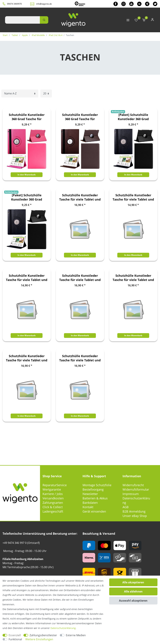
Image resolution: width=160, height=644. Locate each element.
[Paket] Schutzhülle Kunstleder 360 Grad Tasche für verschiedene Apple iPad (133, 117)
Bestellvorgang (93, 489)
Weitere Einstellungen (39, 639)
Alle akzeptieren (133, 582)
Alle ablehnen (133, 591)
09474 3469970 (14, 4)
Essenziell (15, 635)
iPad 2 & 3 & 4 (55, 35)
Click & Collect (53, 507)
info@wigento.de (44, 4)
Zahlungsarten (53, 503)
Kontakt (88, 507)
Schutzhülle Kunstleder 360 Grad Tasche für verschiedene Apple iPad (27, 117)
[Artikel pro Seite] (46, 94)
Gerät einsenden (94, 511)
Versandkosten (53, 498)
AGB (126, 507)
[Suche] (44, 20)
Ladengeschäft (53, 511)
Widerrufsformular (136, 489)
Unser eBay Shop (135, 516)
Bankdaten (90, 503)
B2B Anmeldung (134, 511)
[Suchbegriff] (22, 20)
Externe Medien (76, 635)
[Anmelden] (152, 20)
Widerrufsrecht (133, 485)
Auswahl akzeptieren (133, 601)
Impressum (131, 494)
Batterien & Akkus (95, 498)
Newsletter (90, 494)
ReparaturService (55, 485)
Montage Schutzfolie (97, 485)
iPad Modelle (38, 35)
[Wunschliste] (136, 20)
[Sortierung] (20, 94)
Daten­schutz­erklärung (63, 628)
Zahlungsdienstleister (43, 635)
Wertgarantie (52, 489)
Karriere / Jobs (53, 494)
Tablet (15, 35)
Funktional (15, 639)
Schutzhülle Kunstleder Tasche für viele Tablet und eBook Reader (80, 197)
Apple (25, 35)
